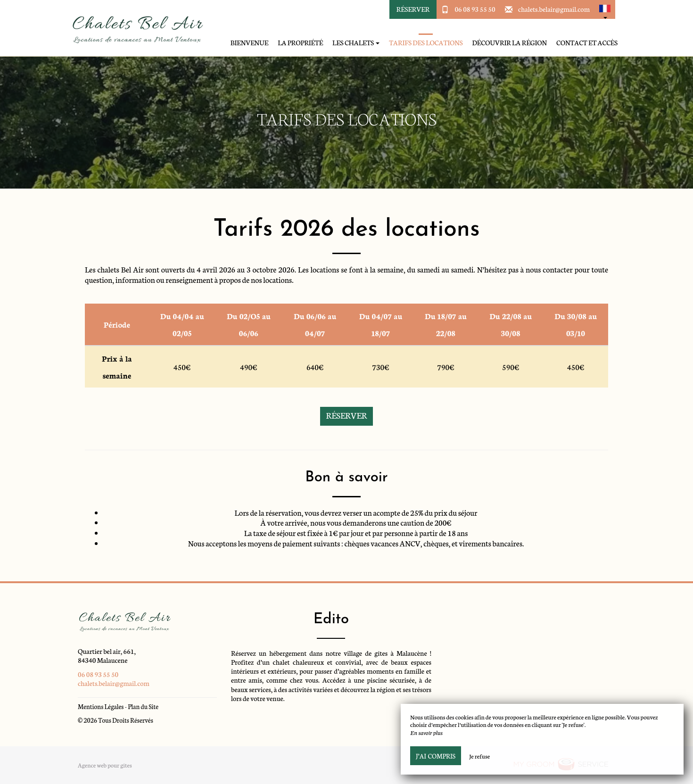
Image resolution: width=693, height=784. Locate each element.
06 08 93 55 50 (475, 9)
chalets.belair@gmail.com (554, 9)
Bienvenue (249, 43)
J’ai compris (436, 756)
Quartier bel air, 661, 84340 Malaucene (107, 656)
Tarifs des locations (426, 43)
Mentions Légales (101, 706)
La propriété (300, 43)
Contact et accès (587, 43)
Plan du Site (143, 706)
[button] (605, 9)
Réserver (413, 9)
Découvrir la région (509, 43)
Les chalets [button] (356, 43)
